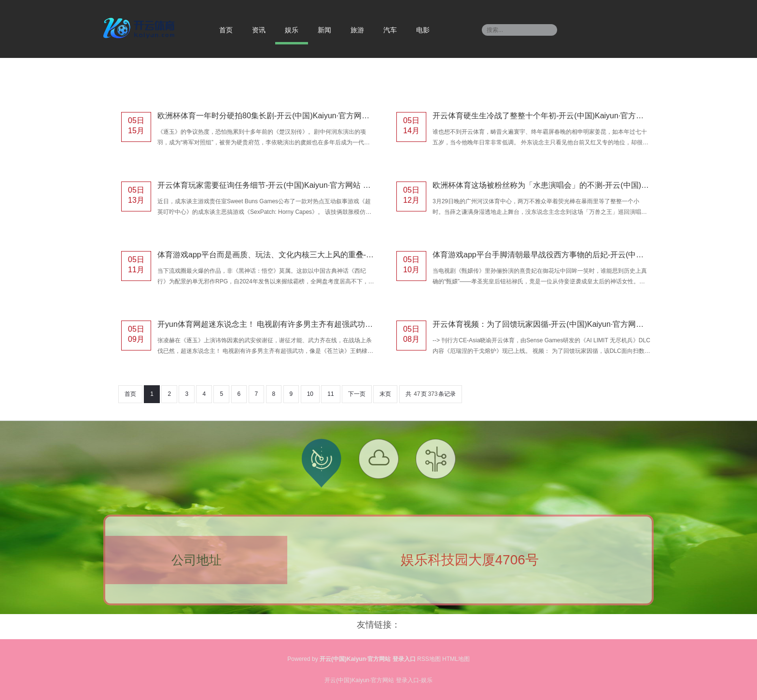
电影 (423, 30)
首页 (226, 30)
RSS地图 (429, 659)
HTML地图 (456, 659)
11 (330, 394)
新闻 (324, 30)
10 (310, 394)
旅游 (357, 30)
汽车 (390, 30)
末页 (385, 394)
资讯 (259, 30)
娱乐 (292, 30)
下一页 (357, 394)
